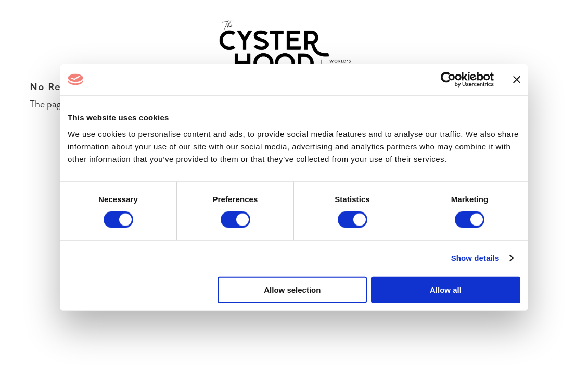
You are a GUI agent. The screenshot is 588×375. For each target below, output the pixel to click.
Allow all (446, 289)
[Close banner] (517, 80)
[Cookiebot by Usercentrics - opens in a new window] (448, 80)
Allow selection (292, 289)
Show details (475, 258)
